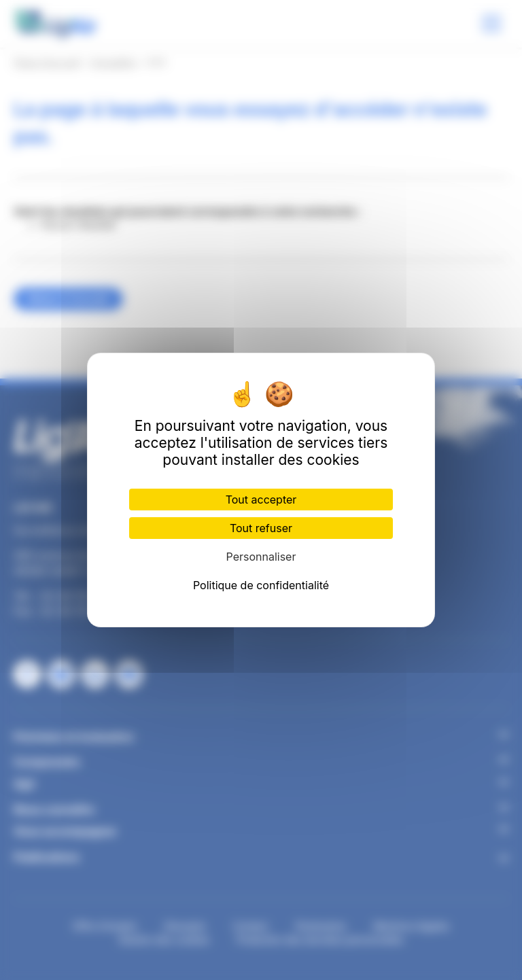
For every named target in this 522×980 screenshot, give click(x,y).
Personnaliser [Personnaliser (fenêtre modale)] (261, 557)
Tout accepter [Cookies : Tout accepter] (261, 500)
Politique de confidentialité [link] (261, 585)
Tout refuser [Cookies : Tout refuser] (261, 528)
